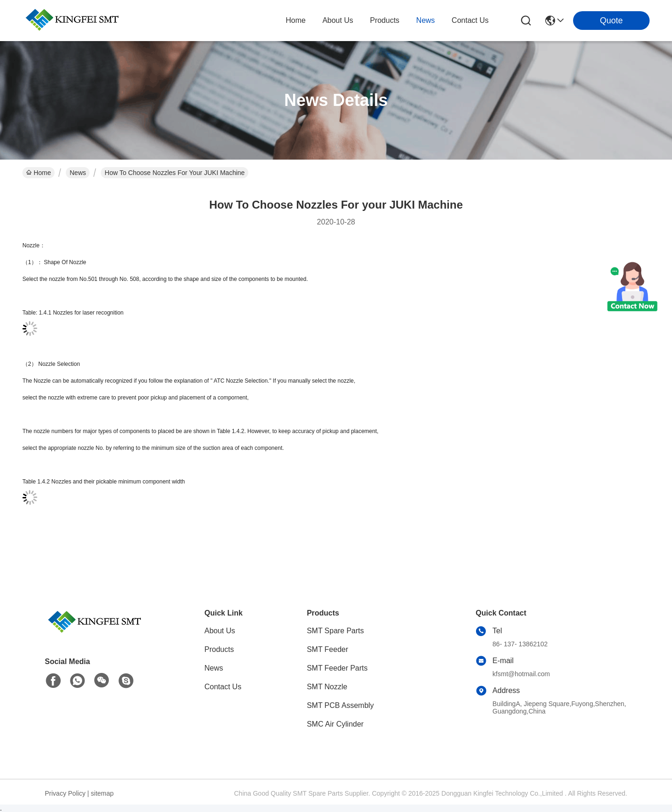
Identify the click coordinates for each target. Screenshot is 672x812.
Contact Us (223, 687)
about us (338, 20)
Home (296, 20)
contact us (470, 20)
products (385, 20)
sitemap (102, 793)
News (78, 173)
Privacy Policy (65, 793)
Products (219, 649)
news (426, 20)
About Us (220, 631)
